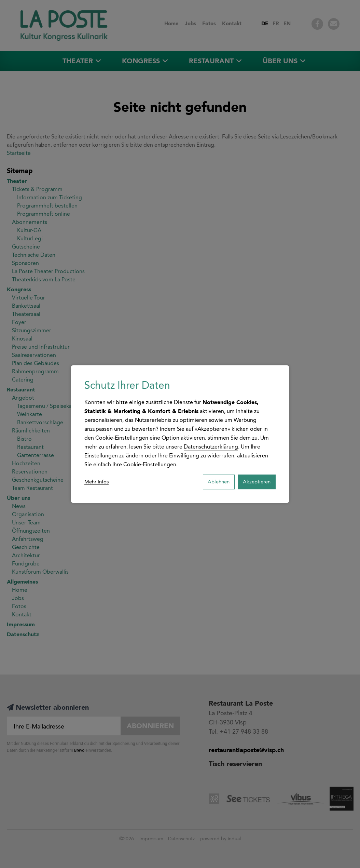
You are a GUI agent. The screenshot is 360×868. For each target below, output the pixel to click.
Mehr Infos (98, 482)
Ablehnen (211, 482)
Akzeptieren (254, 482)
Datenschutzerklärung (211, 446)
